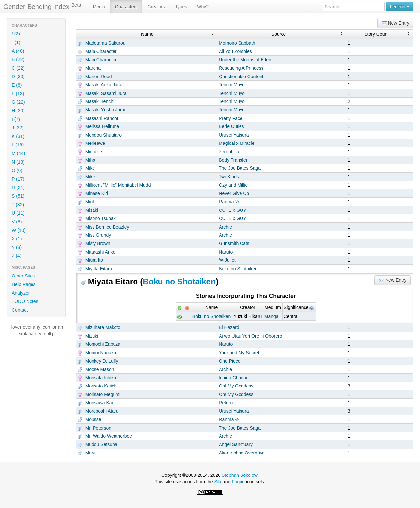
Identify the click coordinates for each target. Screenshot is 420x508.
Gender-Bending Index (42, 6)
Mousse (93, 419)
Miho (90, 160)
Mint (90, 202)
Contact (20, 310)
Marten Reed (99, 77)
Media (99, 7)
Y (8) (17, 247)
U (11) (18, 213)
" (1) (16, 42)
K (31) (18, 136)
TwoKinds (229, 177)
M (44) (18, 153)
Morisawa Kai (99, 403)
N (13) (18, 162)
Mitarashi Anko (100, 252)
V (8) (17, 222)
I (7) (16, 119)
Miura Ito (94, 260)
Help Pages (24, 284)
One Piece (230, 361)
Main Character (101, 51)
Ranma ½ (229, 202)
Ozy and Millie (233, 185)
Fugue (238, 482)
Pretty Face (231, 118)
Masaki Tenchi (100, 101)
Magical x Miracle (237, 143)
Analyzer (21, 293)
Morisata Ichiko (101, 378)
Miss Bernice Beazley (107, 227)
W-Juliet (227, 260)
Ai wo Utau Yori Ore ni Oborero (250, 336)
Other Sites (23, 276)
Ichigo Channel (234, 378)
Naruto (226, 252)
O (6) (17, 170)
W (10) (19, 230)
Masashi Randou (103, 118)
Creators (156, 7)
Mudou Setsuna (101, 444)
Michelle (94, 152)
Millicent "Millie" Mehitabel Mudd (118, 185)
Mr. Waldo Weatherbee (109, 436)
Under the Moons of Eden (245, 60)
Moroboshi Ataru (102, 411)
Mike (90, 168)
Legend (399, 7)
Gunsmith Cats (234, 243)
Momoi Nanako (101, 353)
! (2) (16, 34)
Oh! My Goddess (236, 386)
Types (181, 7)
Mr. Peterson (98, 428)
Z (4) (17, 256)
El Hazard (229, 327)
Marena (93, 68)
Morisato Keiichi (102, 386)
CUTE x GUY (232, 210)
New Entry (395, 23)
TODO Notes (25, 301)
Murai (91, 453)
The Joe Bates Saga (240, 168)
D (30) (18, 77)
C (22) (18, 68)
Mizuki (92, 336)
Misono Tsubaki (101, 218)
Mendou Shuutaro (104, 135)
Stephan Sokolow (240, 475)
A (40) (18, 51)
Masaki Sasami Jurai (106, 93)
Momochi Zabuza (103, 344)
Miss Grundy (98, 235)
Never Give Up (234, 193)
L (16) (18, 145)
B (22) (18, 59)
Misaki (92, 210)
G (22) (18, 102)
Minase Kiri (97, 193)
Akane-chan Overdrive (242, 453)
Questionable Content (241, 77)
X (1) (17, 239)
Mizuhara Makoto (103, 327)
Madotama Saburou (105, 43)
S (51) (18, 196)
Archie (225, 227)
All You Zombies (235, 51)
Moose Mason (100, 369)
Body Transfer (233, 160)
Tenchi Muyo (232, 85)
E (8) (17, 85)
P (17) (18, 179)
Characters (126, 7)
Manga (272, 316)
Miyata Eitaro (99, 269)
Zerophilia (229, 152)
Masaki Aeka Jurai (104, 85)
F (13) (18, 94)
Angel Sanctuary (236, 444)
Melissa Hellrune (102, 126)
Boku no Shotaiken (238, 269)
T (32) (18, 205)
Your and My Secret (239, 353)
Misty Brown (98, 243)
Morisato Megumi (103, 394)
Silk (218, 482)
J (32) (18, 128)
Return (226, 403)
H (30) (18, 111)
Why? (203, 7)
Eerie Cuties (231, 126)
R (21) (18, 188)
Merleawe (95, 143)
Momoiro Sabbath (237, 43)
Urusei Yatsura (234, 135)
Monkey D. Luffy (102, 361)
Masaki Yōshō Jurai (105, 110)
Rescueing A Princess (241, 68)
